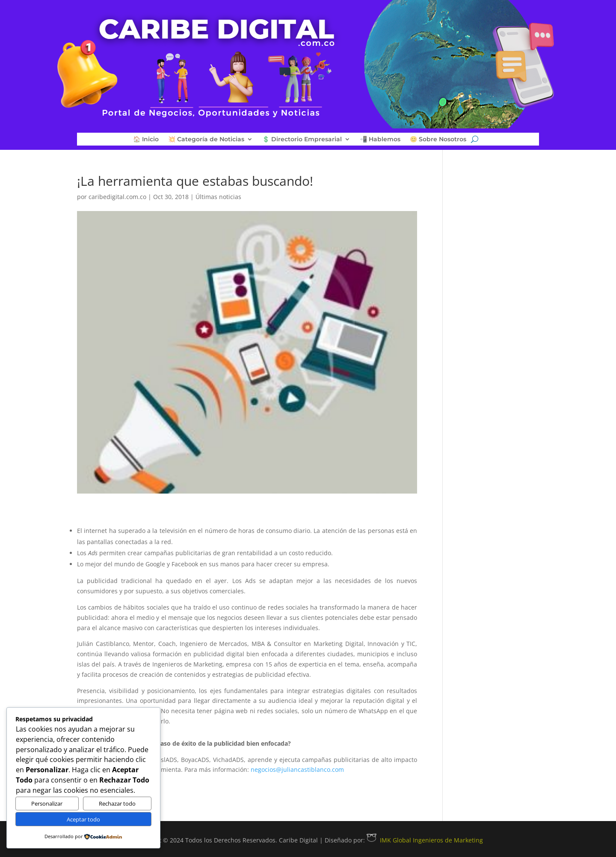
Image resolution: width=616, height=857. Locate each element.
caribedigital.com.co (117, 197)
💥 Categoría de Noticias (206, 140)
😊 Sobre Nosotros (438, 140)
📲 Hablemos (380, 140)
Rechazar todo (117, 803)
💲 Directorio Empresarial (302, 140)
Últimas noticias (218, 197)
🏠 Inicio (146, 140)
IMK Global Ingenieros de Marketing (425, 840)
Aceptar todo (83, 819)
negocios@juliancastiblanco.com (297, 769)
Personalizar (47, 803)
